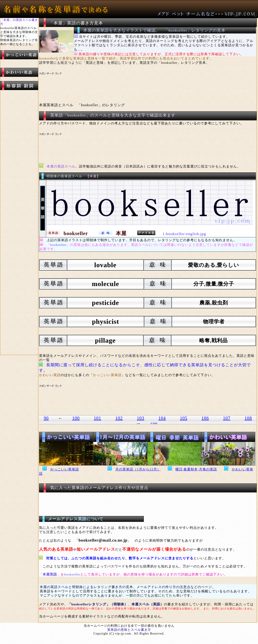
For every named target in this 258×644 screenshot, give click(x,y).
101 (97, 418)
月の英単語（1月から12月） (138, 469)
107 (227, 418)
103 (141, 418)
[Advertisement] (123, 82)
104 (162, 418)
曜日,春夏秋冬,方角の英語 (196, 469)
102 (119, 418)
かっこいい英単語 (65, 469)
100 (76, 418)
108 (248, 418)
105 (184, 418)
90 (46, 418)
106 (205, 418)
